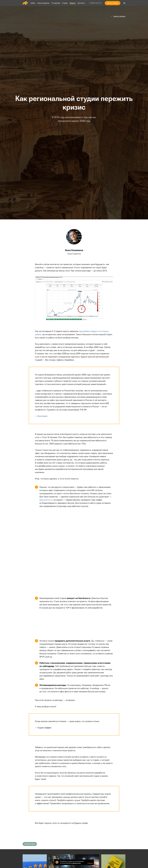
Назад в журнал (119, 16)
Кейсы (33, 3)
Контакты (81, 3)
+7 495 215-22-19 (95, 3)
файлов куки (77, 863)
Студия (65, 3)
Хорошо (90, 863)
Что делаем (56, 3)
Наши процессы (43, 3)
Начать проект (113, 3)
